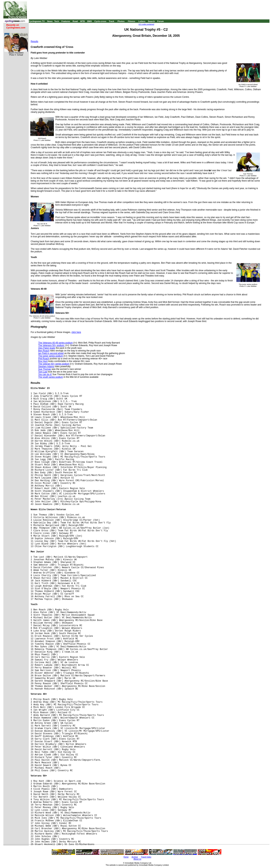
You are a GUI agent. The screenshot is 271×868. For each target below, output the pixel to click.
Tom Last (43, 372)
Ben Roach (44, 351)
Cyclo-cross (100, 21)
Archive (135, 857)
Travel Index (146, 857)
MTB (83, 21)
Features (66, 21)
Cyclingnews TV (37, 21)
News (50, 21)
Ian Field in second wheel (51, 353)
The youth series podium (51, 377)
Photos (121, 21)
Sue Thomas (45, 369)
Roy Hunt (43, 361)
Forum (161, 21)
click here (76, 332)
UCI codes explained (146, 24)
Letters (142, 21)
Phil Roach (44, 359)
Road (75, 21)
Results (34, 41)
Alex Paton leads (47, 348)
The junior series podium (51, 356)
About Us (137, 859)
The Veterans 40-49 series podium (55, 343)
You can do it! (45, 374)
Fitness (131, 21)
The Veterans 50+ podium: (51, 345)
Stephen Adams (46, 366)
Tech (57, 21)
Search (151, 21)
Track (112, 21)
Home (126, 857)
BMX (90, 21)
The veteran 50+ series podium (54, 364)
